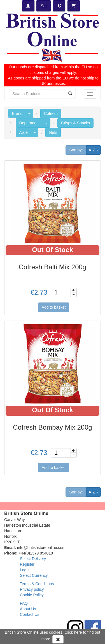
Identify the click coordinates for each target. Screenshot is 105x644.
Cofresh (51, 113)
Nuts (53, 132)
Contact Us (30, 614)
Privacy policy (32, 589)
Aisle (24, 132)
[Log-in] (28, 6)
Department (30, 123)
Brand (17, 113)
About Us (28, 609)
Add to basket (54, 307)
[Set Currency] (59, 6)
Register (27, 564)
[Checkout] (74, 6)
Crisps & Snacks (75, 123)
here (78, 632)
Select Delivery (33, 559)
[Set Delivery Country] (44, 6)
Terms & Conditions (37, 584)
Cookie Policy (32, 595)
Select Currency (34, 575)
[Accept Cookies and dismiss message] (58, 639)
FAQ (24, 603)
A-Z (95, 150)
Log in (25, 570)
